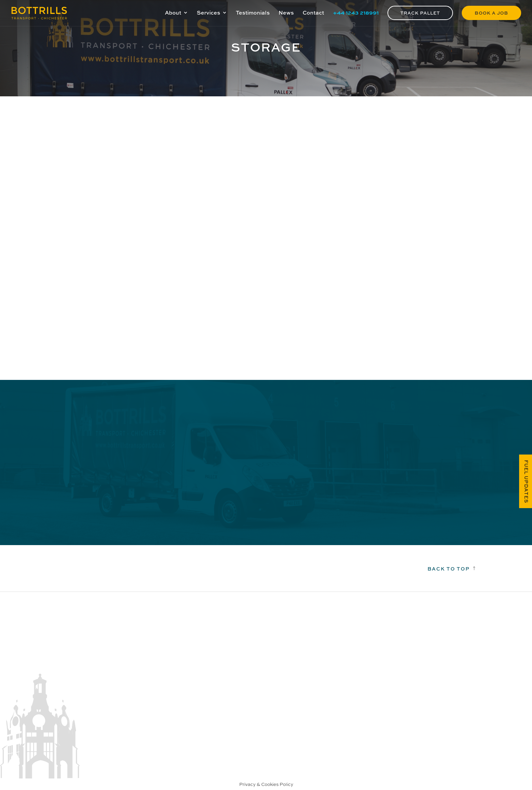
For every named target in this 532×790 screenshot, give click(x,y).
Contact (313, 13)
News (286, 13)
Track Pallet (420, 13)
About (173, 13)
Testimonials (253, 13)
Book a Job (491, 13)
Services (208, 13)
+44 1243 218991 (356, 13)
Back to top (449, 569)
